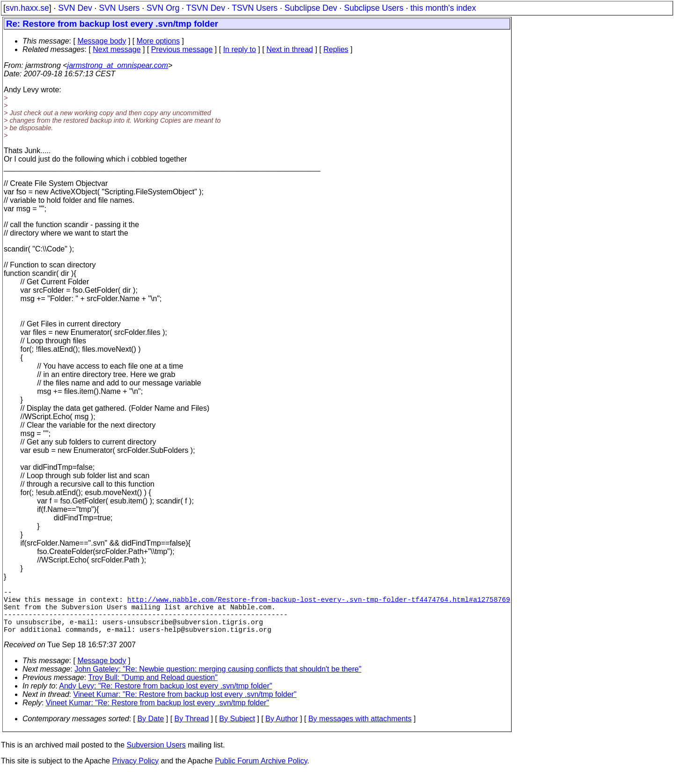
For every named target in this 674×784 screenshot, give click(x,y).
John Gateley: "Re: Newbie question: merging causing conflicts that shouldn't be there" (218, 680)
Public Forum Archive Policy (261, 772)
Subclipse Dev (311, 8)
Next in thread (290, 49)
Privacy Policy (135, 772)
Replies (336, 49)
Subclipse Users (374, 8)
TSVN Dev (206, 8)
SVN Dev (75, 8)
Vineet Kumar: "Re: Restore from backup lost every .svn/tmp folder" (185, 706)
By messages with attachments (360, 730)
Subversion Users (156, 756)
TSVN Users (255, 8)
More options (158, 41)
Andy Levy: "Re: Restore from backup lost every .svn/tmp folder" (165, 697)
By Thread (192, 730)
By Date (150, 730)
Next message (117, 49)
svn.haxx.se (27, 8)
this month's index (443, 8)
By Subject (237, 730)
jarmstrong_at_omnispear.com (118, 65)
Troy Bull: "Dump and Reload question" (153, 689)
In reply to (240, 49)
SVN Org (163, 8)
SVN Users (119, 8)
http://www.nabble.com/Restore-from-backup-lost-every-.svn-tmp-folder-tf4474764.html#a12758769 (319, 603)
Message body (102, 41)
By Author (282, 730)
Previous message (182, 49)
